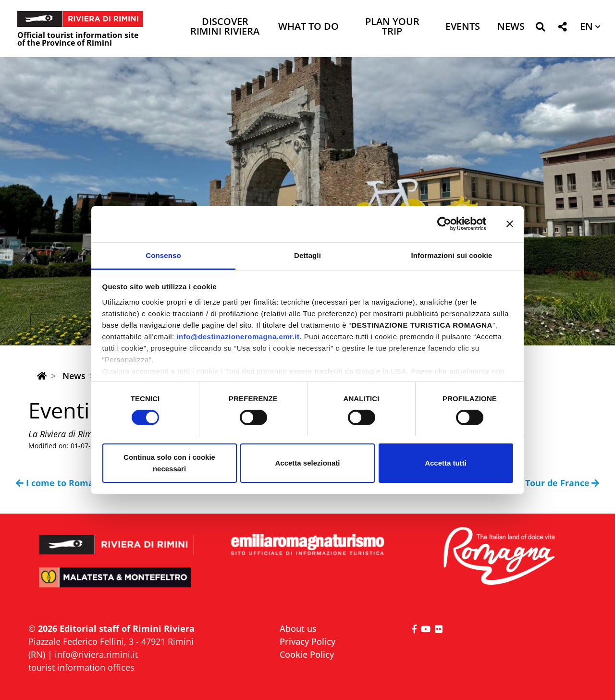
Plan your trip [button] (392, 27)
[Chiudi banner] (510, 224)
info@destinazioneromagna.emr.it (238, 336)
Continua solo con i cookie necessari (169, 463)
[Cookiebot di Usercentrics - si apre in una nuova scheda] (444, 224)
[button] (540, 29)
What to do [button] (308, 27)
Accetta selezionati (307, 463)
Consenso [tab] (163, 255)
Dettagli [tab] (307, 255)
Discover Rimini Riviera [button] (225, 27)
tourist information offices (81, 667)
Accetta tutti (446, 463)
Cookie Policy (307, 654)
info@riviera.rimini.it (96, 654)
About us (298, 628)
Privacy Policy (307, 641)
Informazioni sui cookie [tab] (452, 255)
